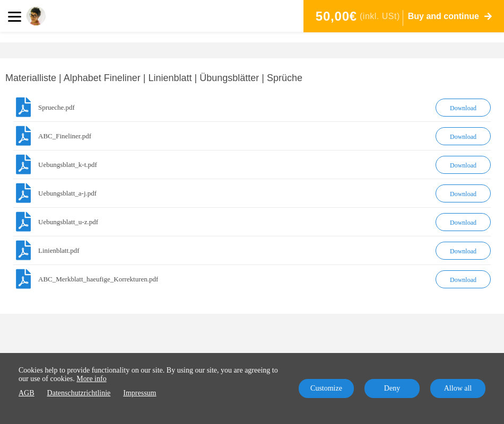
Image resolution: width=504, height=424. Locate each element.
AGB (27, 393)
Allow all (458, 388)
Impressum (140, 393)
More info (91, 379)
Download (463, 108)
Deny (392, 388)
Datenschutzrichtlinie (79, 393)
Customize (326, 388)
